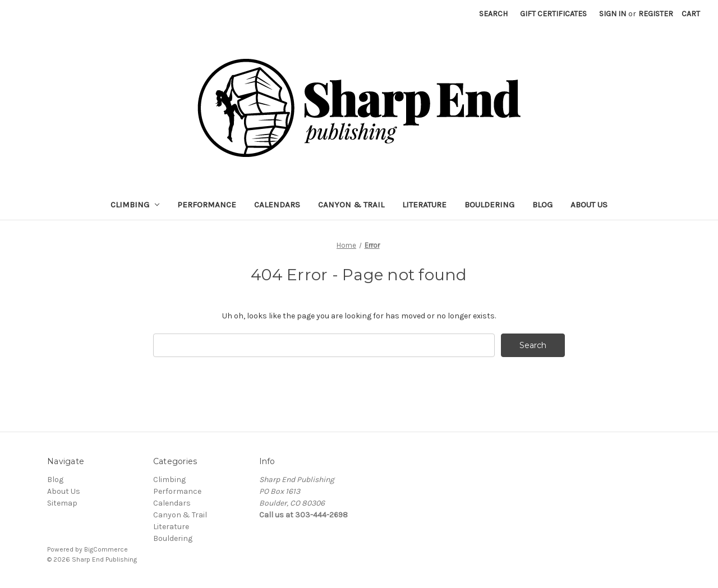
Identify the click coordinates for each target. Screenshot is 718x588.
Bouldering (489, 205)
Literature (424, 205)
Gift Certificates (553, 14)
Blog (542, 205)
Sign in (613, 14)
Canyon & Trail (351, 205)
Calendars (277, 205)
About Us (589, 205)
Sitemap (62, 503)
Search (493, 14)
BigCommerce (106, 549)
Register (656, 14)
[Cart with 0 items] (691, 14)
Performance (207, 205)
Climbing (135, 205)
